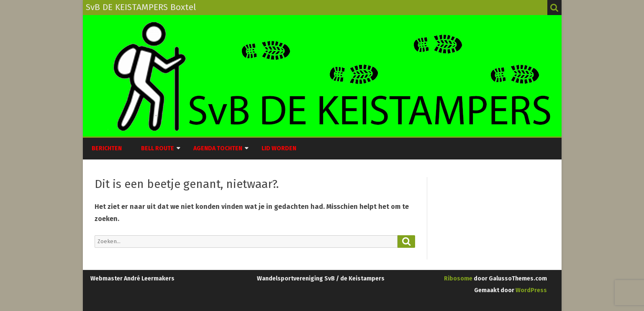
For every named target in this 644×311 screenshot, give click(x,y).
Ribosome (458, 279)
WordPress (531, 290)
